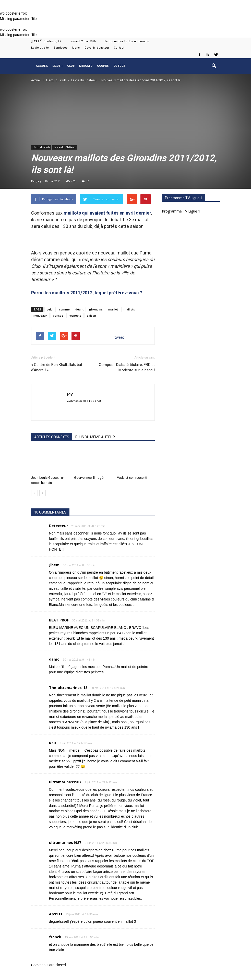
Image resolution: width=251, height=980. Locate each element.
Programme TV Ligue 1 (181, 211)
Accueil (42, 66)
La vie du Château (65, 147)
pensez (58, 315)
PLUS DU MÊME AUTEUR (95, 437)
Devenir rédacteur (97, 48)
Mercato (86, 66)
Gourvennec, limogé (89, 478)
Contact (119, 48)
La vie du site (40, 48)
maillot (113, 309)
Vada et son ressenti (132, 478)
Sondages (61, 48)
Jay (39, 181)
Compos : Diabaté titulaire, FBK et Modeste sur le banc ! (127, 367)
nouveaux (40, 315)
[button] (214, 66)
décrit (79, 309)
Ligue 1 (57, 66)
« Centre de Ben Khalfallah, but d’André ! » (57, 367)
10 (86, 181)
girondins (96, 309)
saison (91, 315)
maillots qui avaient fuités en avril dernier (107, 213)
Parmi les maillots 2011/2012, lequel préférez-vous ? (87, 293)
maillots (129, 309)
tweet (119, 337)
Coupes (103, 66)
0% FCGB (119, 66)
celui (50, 309)
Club (71, 66)
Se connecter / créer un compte (127, 41)
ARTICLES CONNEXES (52, 437)
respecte (75, 315)
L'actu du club (41, 147)
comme (64, 309)
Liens (76, 48)
